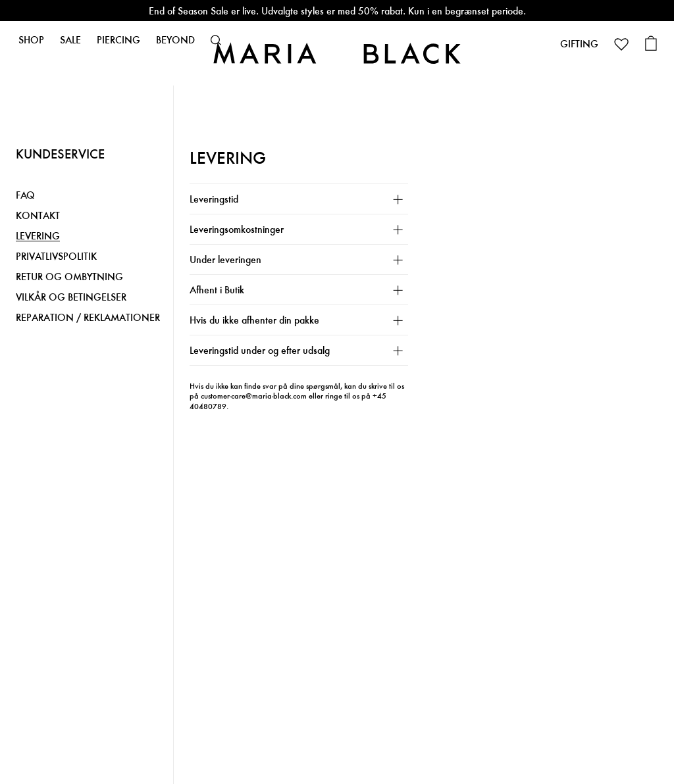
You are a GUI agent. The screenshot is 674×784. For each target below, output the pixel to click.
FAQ (25, 196)
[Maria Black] (337, 53)
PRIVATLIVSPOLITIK (56, 257)
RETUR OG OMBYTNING (69, 277)
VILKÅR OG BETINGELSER (71, 298)
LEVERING (38, 236)
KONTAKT (38, 216)
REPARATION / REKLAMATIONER (88, 318)
